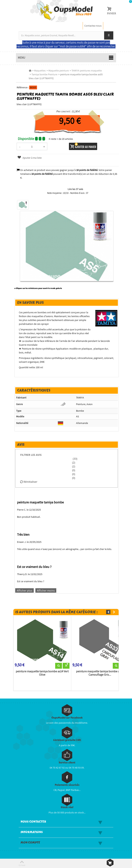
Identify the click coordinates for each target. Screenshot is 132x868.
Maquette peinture (59, 71)
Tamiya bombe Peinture (44, 74)
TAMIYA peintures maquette (87, 71)
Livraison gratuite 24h (67, 740)
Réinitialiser (29, 482)
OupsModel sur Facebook (67, 718)
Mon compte (30, 843)
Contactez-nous (93, 26)
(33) (75, 459)
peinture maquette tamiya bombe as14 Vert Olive (42, 673)
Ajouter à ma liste (30, 158)
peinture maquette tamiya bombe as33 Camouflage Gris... (100, 673)
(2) (74, 462)
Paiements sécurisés (67, 785)
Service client (67, 763)
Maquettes (40, 71)
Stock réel (67, 807)
